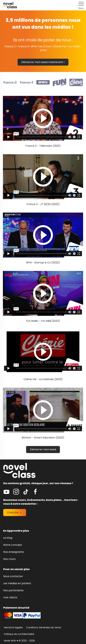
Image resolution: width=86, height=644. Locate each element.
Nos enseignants (14, 552)
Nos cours (9, 559)
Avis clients (10, 597)
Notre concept (13, 545)
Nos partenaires (13, 590)
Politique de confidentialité (19, 634)
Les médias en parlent (17, 583)
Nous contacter (13, 576)
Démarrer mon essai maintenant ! (43, 62)
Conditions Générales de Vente (44, 627)
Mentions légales (13, 627)
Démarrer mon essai (43, 449)
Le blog (8, 538)
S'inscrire (15, 512)
